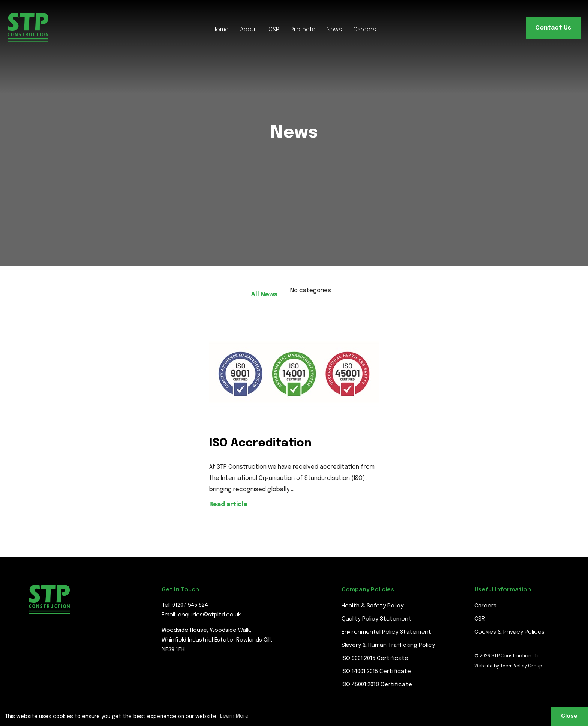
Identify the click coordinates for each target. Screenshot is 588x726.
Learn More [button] (234, 716)
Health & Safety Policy (373, 606)
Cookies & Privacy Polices (509, 632)
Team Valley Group (521, 666)
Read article (229, 505)
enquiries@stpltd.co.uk (209, 615)
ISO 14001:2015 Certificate (376, 672)
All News (264, 295)
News (334, 30)
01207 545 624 (190, 605)
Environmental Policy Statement (386, 632)
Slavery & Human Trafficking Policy (388, 645)
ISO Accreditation (260, 443)
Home (220, 30)
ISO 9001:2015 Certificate (375, 658)
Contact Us (553, 28)
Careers (365, 30)
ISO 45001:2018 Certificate (377, 685)
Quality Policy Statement (376, 619)
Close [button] (569, 716)
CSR (274, 30)
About (249, 30)
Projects (303, 30)
